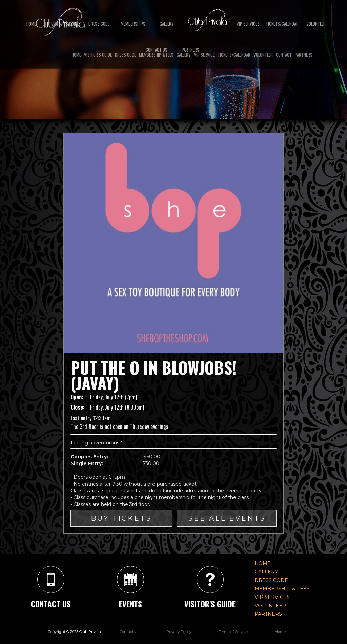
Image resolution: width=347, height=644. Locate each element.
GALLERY (167, 24)
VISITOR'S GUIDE (65, 24)
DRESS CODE (99, 24)
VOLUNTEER (270, 606)
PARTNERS (268, 614)
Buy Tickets (121, 518)
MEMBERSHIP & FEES (282, 589)
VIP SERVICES (248, 24)
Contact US (157, 50)
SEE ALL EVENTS (227, 518)
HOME (263, 563)
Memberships (133, 24)
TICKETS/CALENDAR (282, 24)
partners (190, 50)
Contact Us (129, 632)
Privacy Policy (179, 632)
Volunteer (316, 24)
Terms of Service (233, 632)
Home (31, 24)
